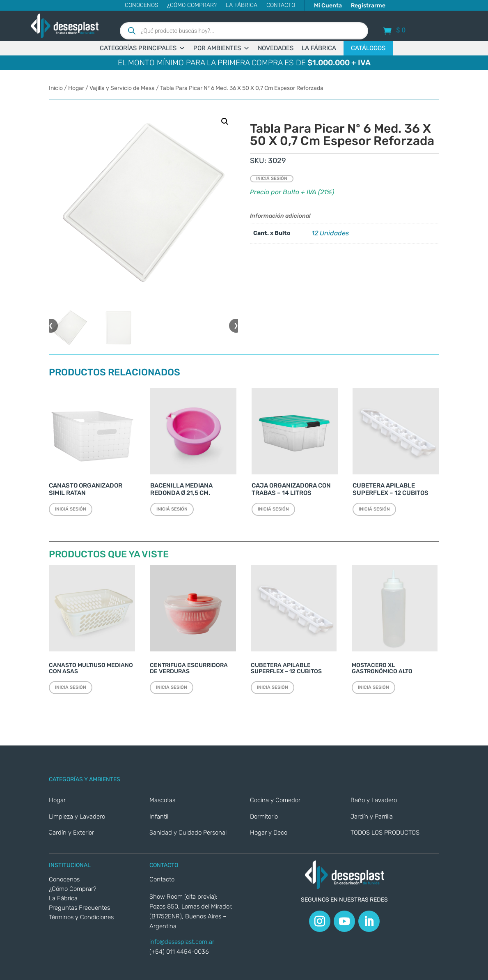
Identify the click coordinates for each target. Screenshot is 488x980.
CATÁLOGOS (368, 48)
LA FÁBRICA (319, 48)
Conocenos (141, 6)
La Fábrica (242, 6)
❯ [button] (236, 326)
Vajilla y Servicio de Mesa (122, 88)
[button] (225, 122)
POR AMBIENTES (221, 48)
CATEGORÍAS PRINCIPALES (142, 48)
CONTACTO (281, 6)
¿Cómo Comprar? (192, 6)
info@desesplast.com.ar (182, 942)
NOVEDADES (276, 48)
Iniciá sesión (272, 178)
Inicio (56, 88)
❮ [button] (51, 326)
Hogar (76, 88)
